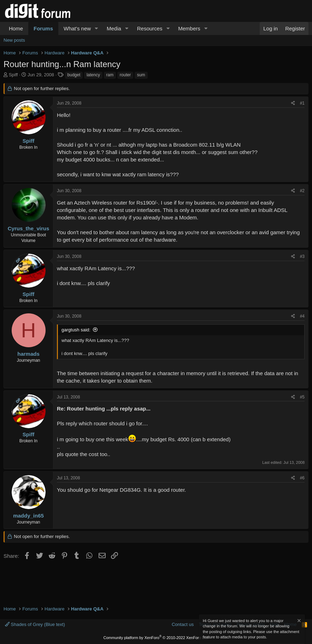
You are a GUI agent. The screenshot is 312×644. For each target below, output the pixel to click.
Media (114, 28)
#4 (302, 316)
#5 (302, 397)
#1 (302, 103)
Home (16, 28)
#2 (302, 191)
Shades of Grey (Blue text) (35, 624)
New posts (14, 40)
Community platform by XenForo (156, 638)
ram (110, 75)
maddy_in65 (28, 516)
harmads (28, 354)
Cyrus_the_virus (29, 228)
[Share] (293, 103)
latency (93, 75)
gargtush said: (76, 330)
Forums (43, 28)
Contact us (183, 624)
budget (74, 75)
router (125, 75)
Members (189, 28)
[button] (96, 28)
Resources (150, 28)
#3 (302, 256)
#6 (302, 478)
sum (141, 75)
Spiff (13, 75)
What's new (77, 28)
